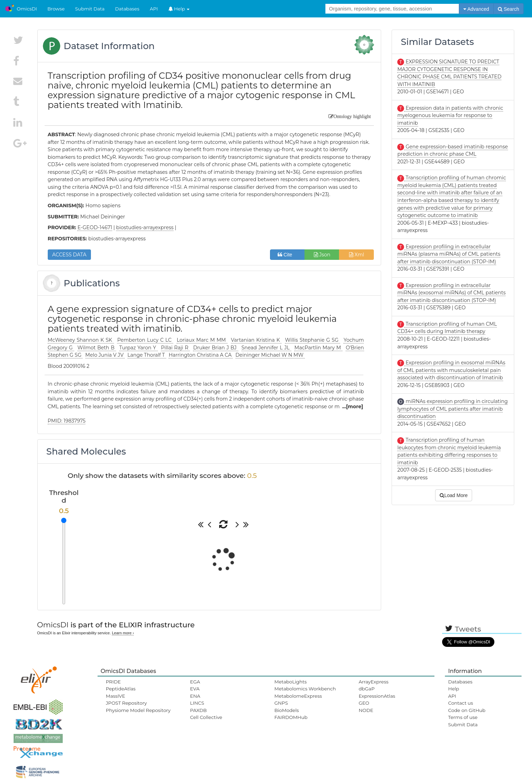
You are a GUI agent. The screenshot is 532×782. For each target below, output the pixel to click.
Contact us (460, 703)
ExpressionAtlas (377, 696)
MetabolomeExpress (298, 696)
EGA (195, 682)
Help (179, 9)
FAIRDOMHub (291, 717)
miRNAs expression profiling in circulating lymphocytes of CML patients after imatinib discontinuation (452, 409)
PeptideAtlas (121, 689)
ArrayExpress (373, 682)
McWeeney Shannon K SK (81, 340)
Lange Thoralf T (147, 355)
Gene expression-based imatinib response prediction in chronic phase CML (452, 150)
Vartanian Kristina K (256, 340)
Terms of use (463, 717)
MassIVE (115, 696)
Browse (56, 9)
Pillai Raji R (175, 348)
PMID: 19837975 (67, 421)
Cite (288, 255)
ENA (195, 696)
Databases (127, 9)
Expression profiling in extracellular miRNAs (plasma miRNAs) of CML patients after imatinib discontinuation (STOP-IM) (449, 254)
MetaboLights (290, 682)
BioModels (286, 710)
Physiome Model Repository (138, 710)
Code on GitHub (467, 710)
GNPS (281, 703)
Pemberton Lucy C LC (145, 340)
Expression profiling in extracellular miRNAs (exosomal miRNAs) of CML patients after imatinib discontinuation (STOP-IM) (451, 293)
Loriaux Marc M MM (202, 340)
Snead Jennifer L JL (266, 348)
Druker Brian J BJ (215, 348)
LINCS (197, 703)
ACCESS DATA (69, 255)
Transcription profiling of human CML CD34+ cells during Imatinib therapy (447, 328)
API (154, 9)
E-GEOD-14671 (95, 227)
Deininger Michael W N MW (270, 355)
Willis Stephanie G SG (313, 340)
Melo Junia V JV (105, 355)
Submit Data (90, 9)
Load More (454, 495)
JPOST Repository (126, 703)
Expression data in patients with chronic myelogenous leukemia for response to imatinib (450, 115)
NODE (366, 710)
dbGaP (367, 689)
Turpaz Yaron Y (138, 348)
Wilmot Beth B (97, 348)
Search (508, 9)
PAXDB (199, 710)
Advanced (476, 9)
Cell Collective (206, 717)
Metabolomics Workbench (305, 689)
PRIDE (113, 682)
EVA (195, 689)
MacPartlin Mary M (318, 348)
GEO (364, 703)
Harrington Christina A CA (201, 355)
